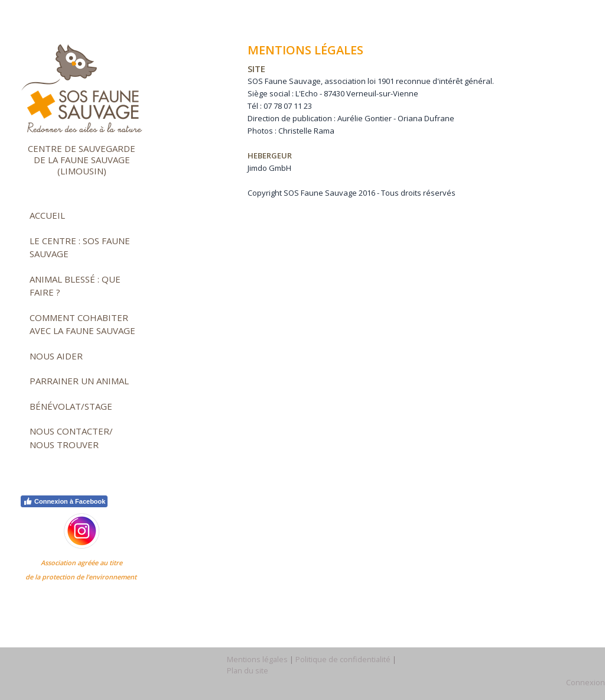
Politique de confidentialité (343, 659)
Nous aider (56, 356)
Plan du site (248, 670)
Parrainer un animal (79, 381)
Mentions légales (257, 659)
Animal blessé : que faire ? (75, 286)
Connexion (586, 682)
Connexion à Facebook (64, 501)
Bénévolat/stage (71, 406)
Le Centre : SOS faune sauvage (80, 247)
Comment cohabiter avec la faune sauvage (82, 324)
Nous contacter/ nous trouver (71, 438)
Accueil (47, 215)
